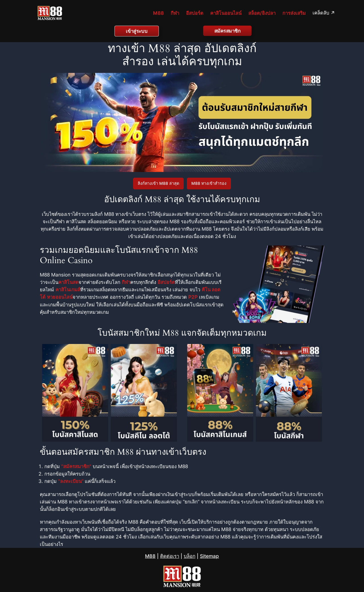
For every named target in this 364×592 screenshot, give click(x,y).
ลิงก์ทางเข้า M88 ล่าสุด (158, 183)
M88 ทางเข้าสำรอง (209, 183)
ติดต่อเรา (170, 556)
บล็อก (190, 556)
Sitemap (209, 556)
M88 (150, 556)
